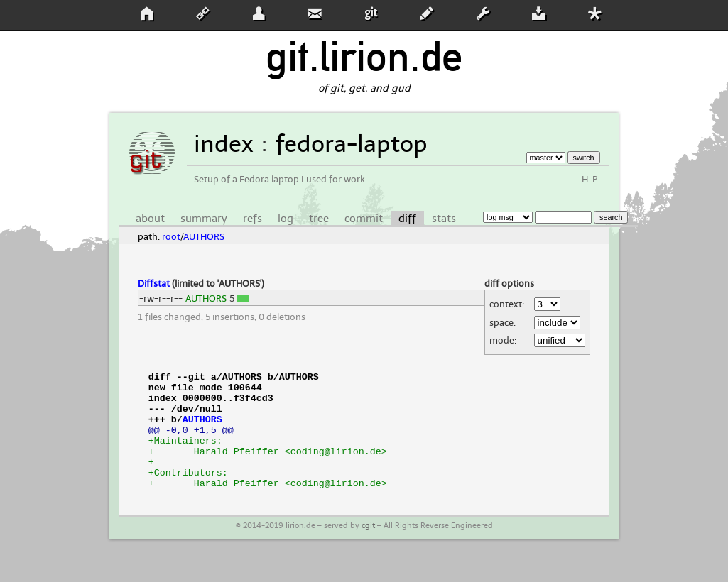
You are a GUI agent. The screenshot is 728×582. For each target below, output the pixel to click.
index (224, 144)
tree (319, 219)
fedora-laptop (352, 144)
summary (204, 219)
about (150, 219)
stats (444, 219)
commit (364, 219)
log (286, 219)
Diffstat (154, 284)
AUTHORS (204, 237)
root (171, 237)
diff (407, 219)
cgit (368, 549)
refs (252, 219)
